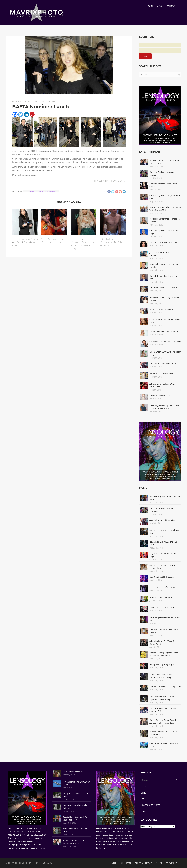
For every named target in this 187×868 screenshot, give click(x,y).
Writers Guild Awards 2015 (161, 374)
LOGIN (150, 6)
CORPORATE (126, 863)
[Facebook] (15, 114)
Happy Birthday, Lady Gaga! (162, 664)
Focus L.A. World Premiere (161, 309)
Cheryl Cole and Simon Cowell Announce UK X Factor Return (163, 721)
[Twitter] (21, 114)
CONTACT (171, 6)
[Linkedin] (26, 114)
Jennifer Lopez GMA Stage (161, 597)
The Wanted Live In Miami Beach (164, 607)
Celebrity (103, 181)
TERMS (159, 863)
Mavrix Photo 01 (49, 102)
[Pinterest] (32, 114)
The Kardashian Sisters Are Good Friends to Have (25, 242)
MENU (160, 6)
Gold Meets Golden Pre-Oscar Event (165, 342)
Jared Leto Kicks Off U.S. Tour (162, 587)
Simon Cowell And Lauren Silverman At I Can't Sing (161, 676)
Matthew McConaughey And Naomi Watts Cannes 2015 (165, 209)
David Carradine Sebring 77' (75, 772)
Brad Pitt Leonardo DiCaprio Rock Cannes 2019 (75, 842)
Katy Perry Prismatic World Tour (164, 242)
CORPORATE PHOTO (151, 805)
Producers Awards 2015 (160, 395)
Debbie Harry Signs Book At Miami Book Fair (75, 818)
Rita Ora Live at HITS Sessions (162, 577)
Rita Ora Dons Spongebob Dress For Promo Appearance (164, 654)
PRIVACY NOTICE (173, 863)
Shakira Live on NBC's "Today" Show (165, 686)
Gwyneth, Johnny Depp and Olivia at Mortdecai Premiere (164, 407)
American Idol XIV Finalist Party (163, 288)
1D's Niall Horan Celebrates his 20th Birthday (111, 242)
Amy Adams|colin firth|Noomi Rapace (41, 191)
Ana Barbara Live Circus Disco (163, 363)
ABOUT (145, 799)
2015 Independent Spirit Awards (164, 331)
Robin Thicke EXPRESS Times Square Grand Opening (162, 698)
